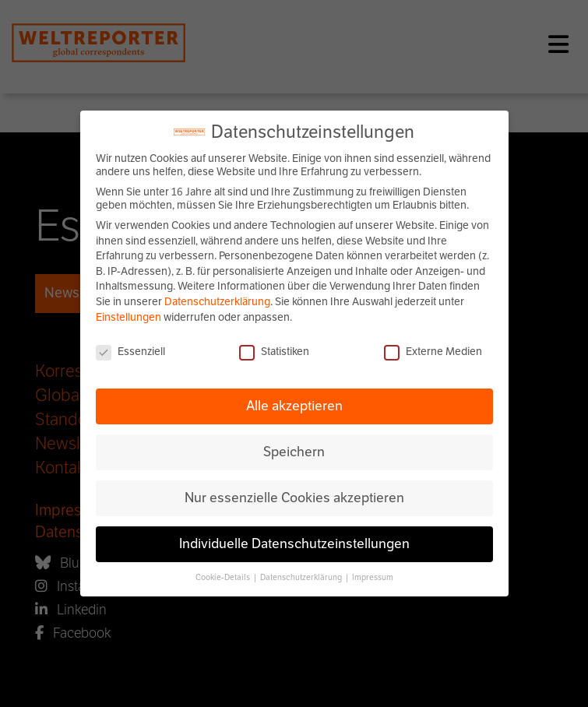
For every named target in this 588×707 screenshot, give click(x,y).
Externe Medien (433, 352)
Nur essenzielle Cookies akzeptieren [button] (294, 498)
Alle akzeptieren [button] (294, 406)
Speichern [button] (294, 452)
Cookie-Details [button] (224, 577)
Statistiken (274, 352)
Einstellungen (129, 317)
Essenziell (130, 352)
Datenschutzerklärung (217, 302)
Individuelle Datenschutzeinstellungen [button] (294, 543)
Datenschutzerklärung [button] (302, 577)
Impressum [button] (373, 577)
